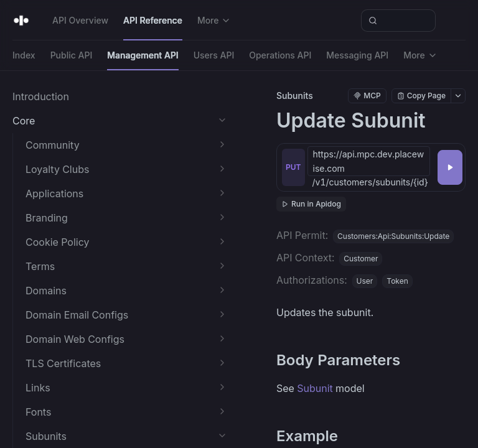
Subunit (315, 388)
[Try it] (450, 167)
